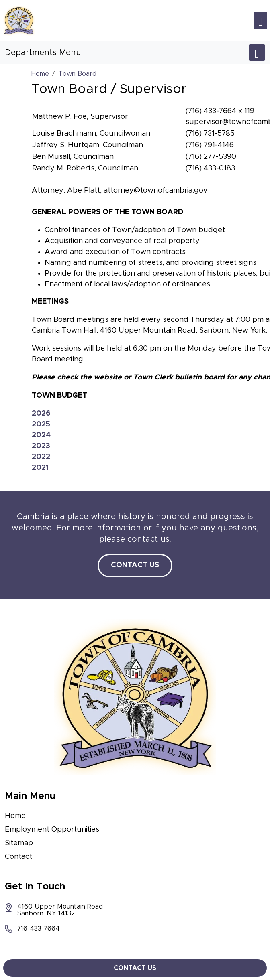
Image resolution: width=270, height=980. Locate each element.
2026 (41, 414)
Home (15, 816)
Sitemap (19, 843)
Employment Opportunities (52, 830)
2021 (40, 468)
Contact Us (135, 565)
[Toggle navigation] (261, 20)
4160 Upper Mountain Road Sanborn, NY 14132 (54, 910)
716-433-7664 (32, 929)
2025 (41, 424)
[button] (246, 20)
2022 (41, 457)
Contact (18, 857)
